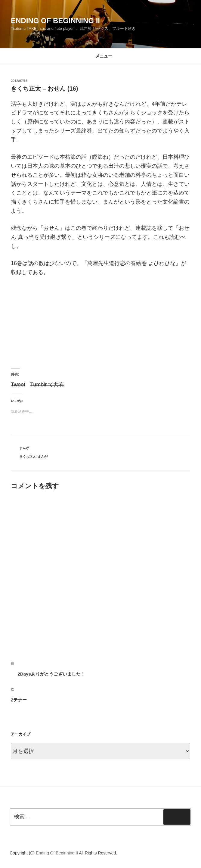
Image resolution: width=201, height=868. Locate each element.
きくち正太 (28, 457)
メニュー (101, 56)
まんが (24, 448)
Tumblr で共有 (47, 384)
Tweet (18, 384)
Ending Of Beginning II (55, 21)
